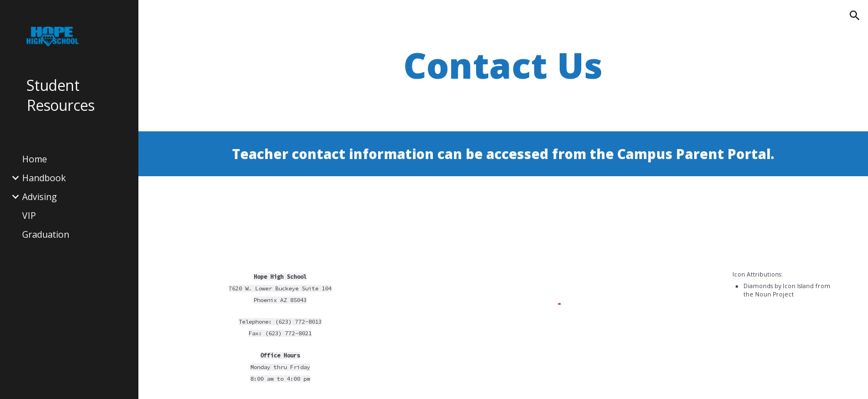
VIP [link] (29, 216)
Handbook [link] (44, 178)
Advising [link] (40, 197)
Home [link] (35, 159)
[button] (855, 16)
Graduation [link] (46, 234)
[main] (503, 66)
